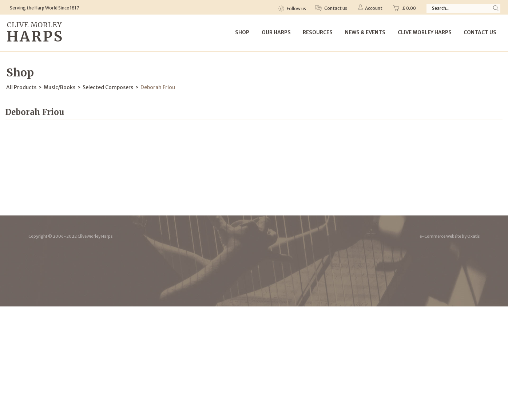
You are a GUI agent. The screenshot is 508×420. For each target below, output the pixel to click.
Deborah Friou (158, 87)
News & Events (365, 32)
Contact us (335, 8)
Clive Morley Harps (425, 32)
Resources (318, 32)
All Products (21, 87)
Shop (242, 32)
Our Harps (276, 32)
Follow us (296, 9)
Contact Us (480, 32)
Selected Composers (108, 87)
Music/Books (59, 87)
